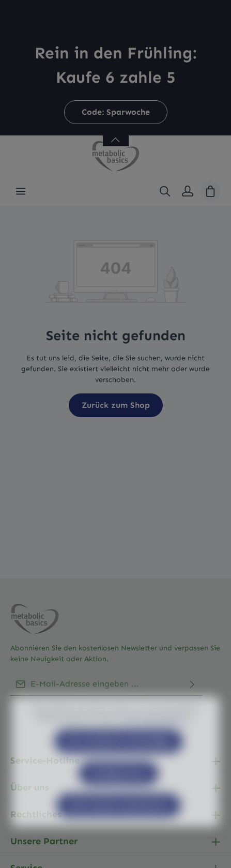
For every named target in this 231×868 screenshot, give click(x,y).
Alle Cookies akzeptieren (119, 827)
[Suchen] (165, 191)
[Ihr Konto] (188, 191)
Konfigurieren (119, 795)
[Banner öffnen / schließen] (116, 134)
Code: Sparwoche (116, 112)
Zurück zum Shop (116, 405)
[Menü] (21, 191)
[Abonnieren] (192, 684)
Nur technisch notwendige (119, 763)
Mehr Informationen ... (158, 741)
